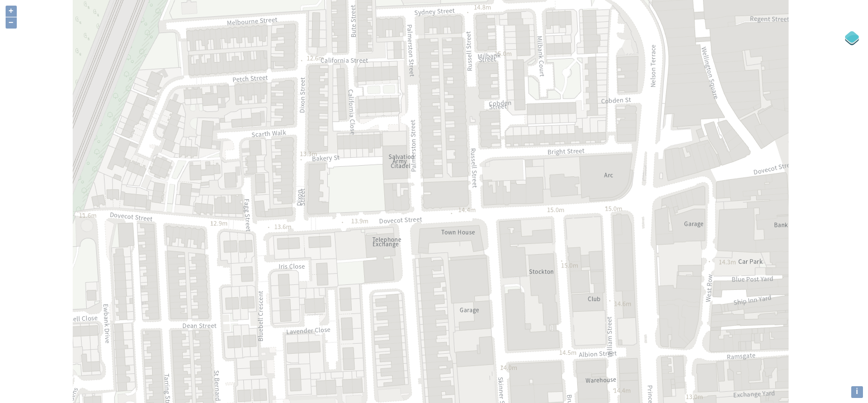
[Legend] (852, 38)
